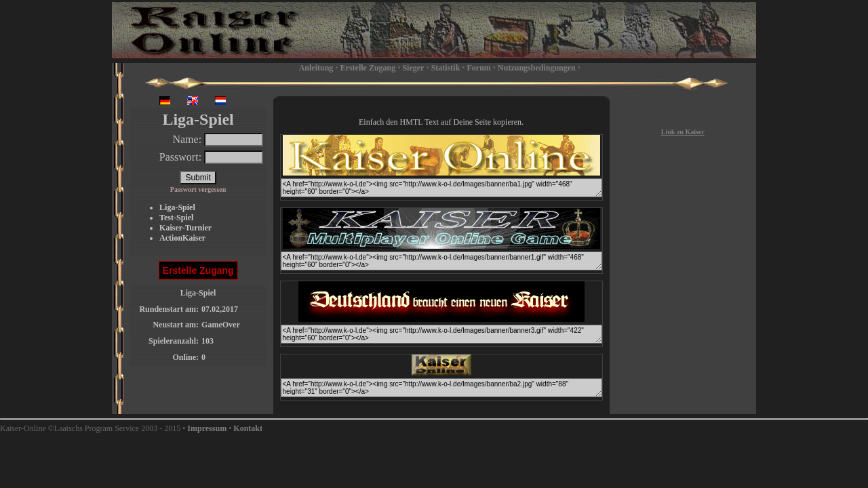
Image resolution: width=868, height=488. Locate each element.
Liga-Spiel (177, 207)
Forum (479, 68)
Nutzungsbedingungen (537, 68)
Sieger (413, 68)
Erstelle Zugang (368, 68)
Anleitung (316, 68)
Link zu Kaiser (683, 132)
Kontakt (248, 428)
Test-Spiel (176, 218)
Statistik (446, 68)
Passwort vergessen (198, 189)
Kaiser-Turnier (185, 228)
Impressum (207, 428)
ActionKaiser (182, 238)
